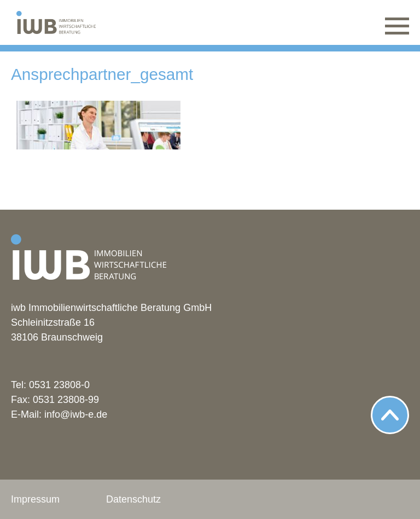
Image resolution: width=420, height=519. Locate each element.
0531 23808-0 (59, 385)
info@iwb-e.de (76, 414)
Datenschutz (133, 499)
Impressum (35, 499)
